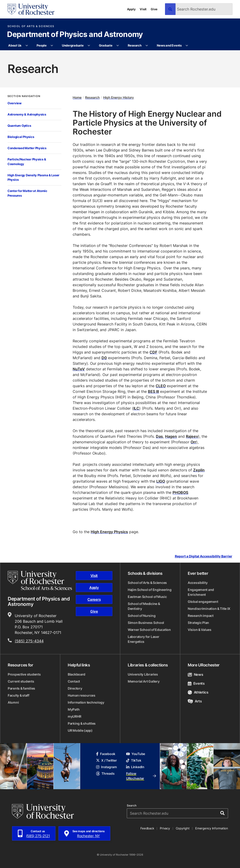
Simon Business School (146, 623)
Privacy (165, 828)
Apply (131, 9)
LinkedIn (135, 767)
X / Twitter (106, 760)
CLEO (161, 386)
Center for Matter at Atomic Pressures (27, 193)
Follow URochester (141, 776)
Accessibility (198, 583)
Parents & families (21, 688)
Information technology (86, 702)
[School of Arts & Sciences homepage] (40, 581)
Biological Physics (21, 137)
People (41, 45)
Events (196, 683)
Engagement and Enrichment (201, 592)
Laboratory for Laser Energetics (143, 639)
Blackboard (77, 674)
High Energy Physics (109, 532)
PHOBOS (180, 492)
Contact (74, 681)
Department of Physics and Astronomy (75, 35)
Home (77, 97)
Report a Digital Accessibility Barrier (204, 556)
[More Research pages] (147, 46)
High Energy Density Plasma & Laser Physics (33, 177)
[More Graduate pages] (118, 46)
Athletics (198, 692)
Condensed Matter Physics (27, 148)
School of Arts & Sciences (31, 26)
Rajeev (192, 436)
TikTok (134, 760)
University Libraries (143, 674)
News (195, 675)
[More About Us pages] (27, 46)
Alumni (13, 702)
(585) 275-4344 (29, 641)
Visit (143, 9)
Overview (15, 103)
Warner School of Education (149, 630)
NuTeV (79, 369)
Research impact (201, 616)
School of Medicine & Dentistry (144, 606)
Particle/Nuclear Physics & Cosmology (27, 162)
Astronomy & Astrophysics (27, 114)
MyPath (74, 709)
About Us (15, 45)
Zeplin (199, 470)
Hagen (171, 436)
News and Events (169, 45)
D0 (104, 358)
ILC (136, 408)
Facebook (106, 754)
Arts (195, 701)
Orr (193, 442)
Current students (21, 681)
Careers (94, 599)
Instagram (106, 767)
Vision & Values (200, 630)
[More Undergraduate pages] (89, 46)
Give (154, 9)
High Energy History (118, 97)
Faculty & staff (19, 695)
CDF (153, 352)
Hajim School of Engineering (150, 590)
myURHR (74, 716)
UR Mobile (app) (80, 730)
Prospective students (24, 674)
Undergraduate (73, 45)
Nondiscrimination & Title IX (209, 609)
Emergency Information (212, 828)
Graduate (106, 45)
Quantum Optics (19, 126)
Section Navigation (24, 96)
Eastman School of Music (147, 597)
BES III (153, 391)
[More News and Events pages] (187, 46)
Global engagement (203, 602)
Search (132, 806)
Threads (105, 773)
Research (135, 45)
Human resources (82, 695)
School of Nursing (142, 616)
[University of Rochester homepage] (31, 9)
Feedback (147, 828)
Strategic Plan (198, 623)
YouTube (136, 754)
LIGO (161, 481)
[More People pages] (52, 46)
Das (159, 436)
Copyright (183, 828)
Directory (75, 688)
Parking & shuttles (82, 723)
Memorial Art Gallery (144, 681)
